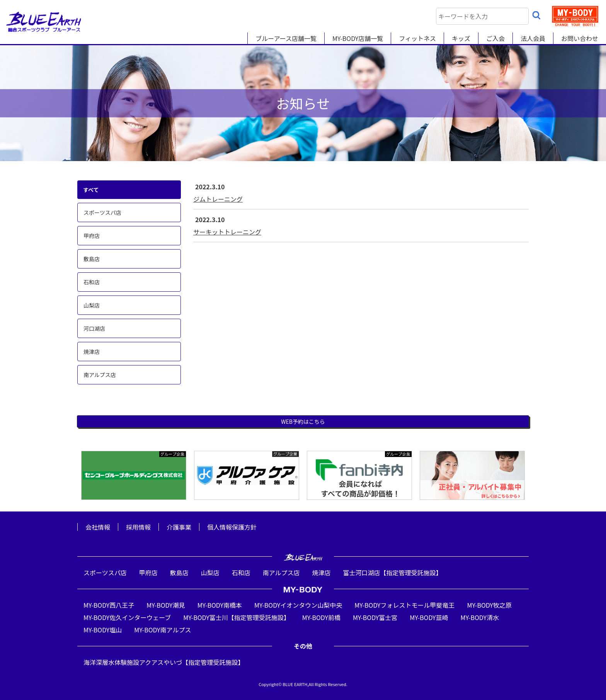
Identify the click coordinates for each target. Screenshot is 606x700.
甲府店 (92, 236)
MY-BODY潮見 (166, 605)
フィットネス (417, 38)
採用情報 (138, 527)
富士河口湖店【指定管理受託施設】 (393, 573)
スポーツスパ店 (102, 212)
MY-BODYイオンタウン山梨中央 (298, 605)
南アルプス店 (100, 375)
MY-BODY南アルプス (163, 630)
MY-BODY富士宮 (375, 617)
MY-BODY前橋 (321, 617)
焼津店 (92, 352)
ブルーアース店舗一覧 (286, 38)
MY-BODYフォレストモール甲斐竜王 (404, 605)
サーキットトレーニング (227, 232)
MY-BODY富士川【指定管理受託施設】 (236, 617)
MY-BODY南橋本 (220, 605)
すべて (91, 190)
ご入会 (495, 38)
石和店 (92, 282)
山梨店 (92, 305)
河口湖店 (94, 328)
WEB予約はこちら (303, 421)
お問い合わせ (580, 38)
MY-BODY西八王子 (109, 605)
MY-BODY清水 (480, 617)
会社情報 (98, 527)
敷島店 (92, 259)
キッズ (461, 38)
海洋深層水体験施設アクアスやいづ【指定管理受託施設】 (164, 662)
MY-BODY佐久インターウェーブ (127, 617)
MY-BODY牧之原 (489, 605)
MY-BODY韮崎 (429, 617)
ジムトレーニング (218, 199)
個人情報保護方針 (232, 527)
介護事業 (179, 527)
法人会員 (533, 38)
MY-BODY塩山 (103, 630)
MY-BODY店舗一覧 (358, 38)
